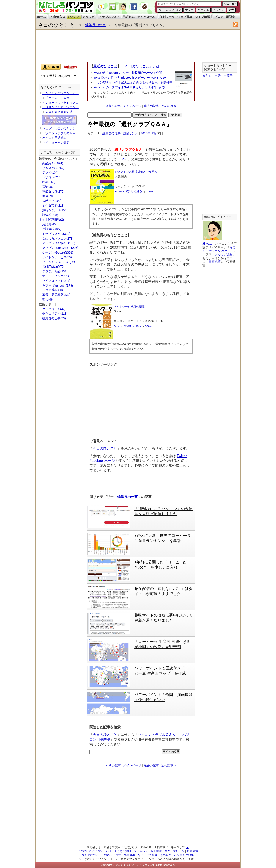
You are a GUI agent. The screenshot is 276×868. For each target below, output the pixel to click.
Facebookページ (102, 461)
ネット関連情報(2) (51, 219)
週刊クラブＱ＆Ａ (128, 150)
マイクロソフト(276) (56, 281)
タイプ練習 (202, 17)
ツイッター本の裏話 (56, 143)
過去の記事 (151, 106)
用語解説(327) (52, 229)
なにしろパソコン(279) (58, 238)
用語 (218, 75)
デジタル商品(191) (55, 271)
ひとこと (74, 17)
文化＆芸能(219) (53, 205)
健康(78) (48, 196)
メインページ (132, 106)
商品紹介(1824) (53, 163)
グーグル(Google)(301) (58, 252)
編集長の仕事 (96, 25)
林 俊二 (207, 244)
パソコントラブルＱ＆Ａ (157, 735)
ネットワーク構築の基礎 (129, 306)
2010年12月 (149, 133)
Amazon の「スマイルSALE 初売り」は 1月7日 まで (129, 87)
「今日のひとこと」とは (141, 66)
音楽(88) (48, 187)
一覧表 (228, 75)
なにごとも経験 (148, 855)
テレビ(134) (50, 172)
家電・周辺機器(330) (56, 295)
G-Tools (150, 192)
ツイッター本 (146, 17)
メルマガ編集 (224, 255)
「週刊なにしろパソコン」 (61, 107)
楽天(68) (48, 299)
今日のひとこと (56, 25)
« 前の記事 (113, 106)
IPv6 (124, 159)
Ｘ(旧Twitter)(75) (53, 266)
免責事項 (129, 855)
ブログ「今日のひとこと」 (61, 128)
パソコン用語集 (184, 855)
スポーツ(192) (52, 201)
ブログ (219, 17)
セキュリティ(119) (55, 313)
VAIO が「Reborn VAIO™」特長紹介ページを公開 (128, 73)
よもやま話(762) (53, 168)
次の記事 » (169, 106)
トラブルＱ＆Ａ (109, 17)
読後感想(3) (50, 215)
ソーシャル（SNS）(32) (59, 262)
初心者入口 (58, 17)
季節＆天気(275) (53, 191)
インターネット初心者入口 (61, 103)
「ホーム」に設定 (58, 98)
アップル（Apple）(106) (59, 243)
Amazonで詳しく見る (129, 191)
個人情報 (156, 851)
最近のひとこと (105, 66)
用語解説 (129, 17)
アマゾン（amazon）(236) (60, 248)
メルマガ (89, 17)
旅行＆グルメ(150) (55, 210)
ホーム (41, 17)
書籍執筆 (215, 262)
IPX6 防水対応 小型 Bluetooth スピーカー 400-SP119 (130, 78)
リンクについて (92, 855)
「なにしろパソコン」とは (61, 93)
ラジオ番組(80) (53, 290)
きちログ (166, 855)
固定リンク (130, 133)
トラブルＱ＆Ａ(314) (56, 234)
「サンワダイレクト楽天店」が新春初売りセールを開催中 (133, 82)
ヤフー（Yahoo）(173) (58, 285)
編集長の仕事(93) (54, 318)
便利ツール (167, 17)
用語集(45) (49, 224)
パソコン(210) (52, 177)
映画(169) (49, 182)
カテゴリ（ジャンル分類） (59, 153)
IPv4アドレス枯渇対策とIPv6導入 (136, 172)
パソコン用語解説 (55, 138)
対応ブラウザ (113, 855)
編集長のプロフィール (219, 217)
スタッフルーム (174, 851)
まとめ (207, 75)
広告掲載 (193, 851)
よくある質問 (122, 851)
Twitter (182, 456)
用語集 (231, 17)
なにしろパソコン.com (56, 87)
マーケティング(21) (56, 276)
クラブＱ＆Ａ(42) (54, 309)
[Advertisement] (138, 46)
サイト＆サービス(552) (58, 257)
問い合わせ (141, 851)
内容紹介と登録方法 (59, 112)
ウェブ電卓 (185, 17)
